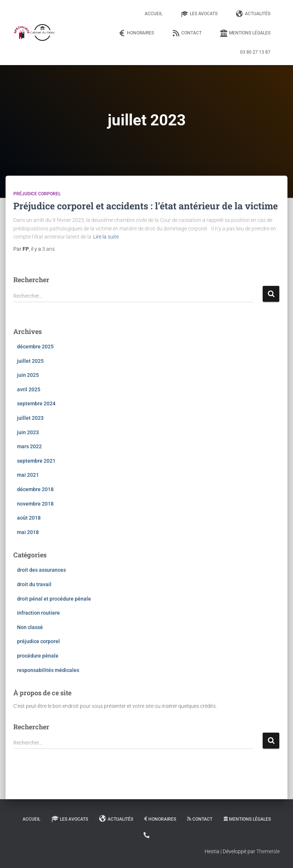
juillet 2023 (30, 418)
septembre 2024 (36, 403)
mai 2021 (28, 475)
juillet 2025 (30, 361)
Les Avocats (199, 14)
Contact (187, 33)
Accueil (154, 14)
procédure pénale (38, 656)
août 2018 (29, 518)
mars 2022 (29, 446)
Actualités (253, 14)
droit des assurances (41, 570)
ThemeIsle (268, 851)
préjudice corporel (37, 194)
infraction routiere (38, 613)
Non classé (30, 627)
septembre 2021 (36, 461)
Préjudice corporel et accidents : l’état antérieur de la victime (146, 206)
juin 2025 (28, 375)
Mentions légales (245, 33)
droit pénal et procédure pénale (54, 599)
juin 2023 (28, 432)
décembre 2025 (35, 347)
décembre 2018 (35, 489)
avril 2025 (29, 389)
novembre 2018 (35, 504)
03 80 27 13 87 (255, 52)
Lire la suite (106, 237)
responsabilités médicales (48, 670)
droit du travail (34, 584)
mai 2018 (28, 532)
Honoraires (136, 33)
